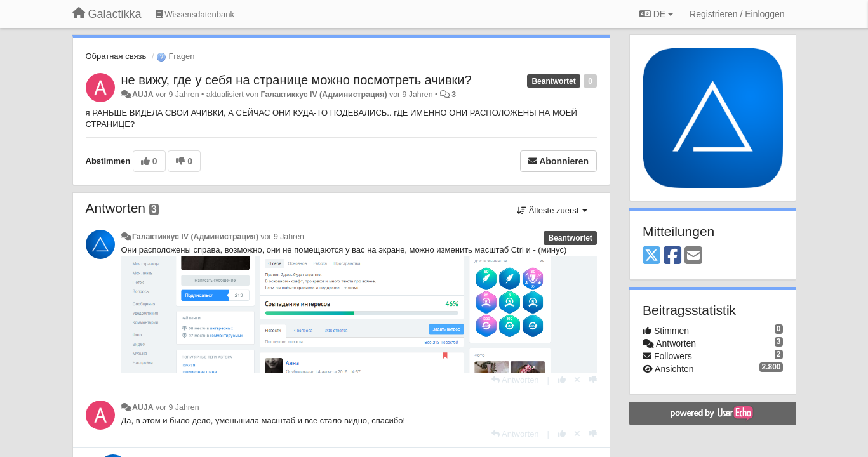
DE (656, 14)
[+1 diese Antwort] (562, 380)
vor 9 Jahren (282, 237)
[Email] (693, 256)
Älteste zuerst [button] (552, 210)
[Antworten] (515, 380)
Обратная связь (116, 56)
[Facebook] (672, 256)
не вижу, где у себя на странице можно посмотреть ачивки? (297, 80)
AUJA (143, 95)
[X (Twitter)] (651, 256)
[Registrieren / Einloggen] (737, 14)
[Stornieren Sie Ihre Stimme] (577, 380)
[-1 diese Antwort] (593, 380)
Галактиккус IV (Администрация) (324, 95)
